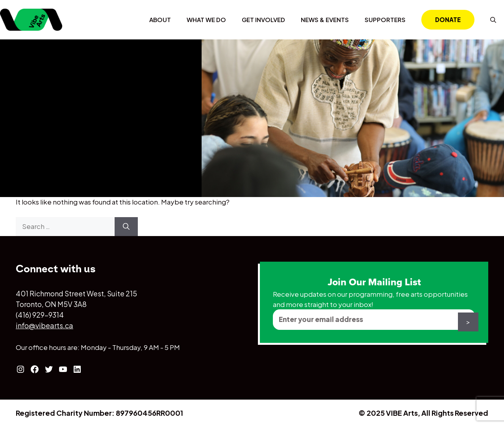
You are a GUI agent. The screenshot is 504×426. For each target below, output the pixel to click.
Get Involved (263, 20)
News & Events (325, 20)
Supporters (385, 20)
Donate (448, 20)
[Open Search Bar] (493, 20)
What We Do (206, 20)
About (160, 20)
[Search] (126, 227)
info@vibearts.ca (44, 325)
